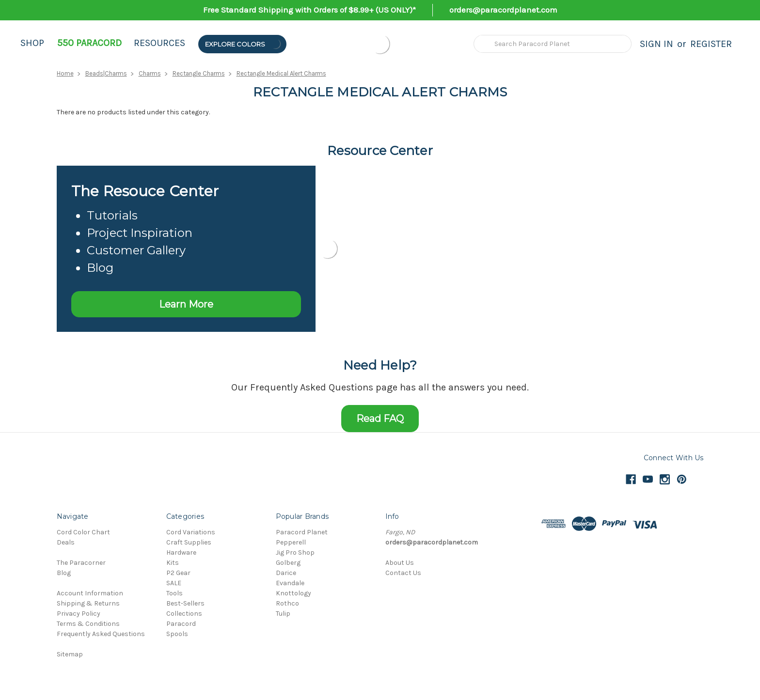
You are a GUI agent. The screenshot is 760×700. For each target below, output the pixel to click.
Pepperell (291, 542)
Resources (159, 43)
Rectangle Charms (199, 73)
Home (65, 73)
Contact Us (403, 573)
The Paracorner (81, 563)
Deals (66, 542)
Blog (64, 573)
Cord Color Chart (83, 532)
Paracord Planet (302, 532)
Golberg (288, 563)
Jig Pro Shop (295, 552)
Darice (286, 573)
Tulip (283, 614)
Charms (150, 73)
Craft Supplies (189, 542)
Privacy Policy (79, 614)
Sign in (657, 44)
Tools (174, 593)
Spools (177, 634)
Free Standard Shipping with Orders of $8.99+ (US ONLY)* (309, 10)
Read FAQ (380, 419)
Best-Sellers (185, 603)
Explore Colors (243, 44)
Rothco (287, 603)
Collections (184, 614)
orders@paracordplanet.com (503, 10)
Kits (173, 563)
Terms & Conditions (88, 624)
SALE (174, 583)
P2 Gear (178, 573)
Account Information (90, 593)
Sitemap (70, 654)
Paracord (181, 624)
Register (711, 44)
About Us (400, 563)
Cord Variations (191, 532)
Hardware (181, 552)
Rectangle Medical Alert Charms (281, 73)
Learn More (186, 304)
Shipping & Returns (88, 603)
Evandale (290, 583)
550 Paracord (89, 43)
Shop (32, 43)
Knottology (293, 593)
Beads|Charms (106, 73)
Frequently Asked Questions (101, 634)
